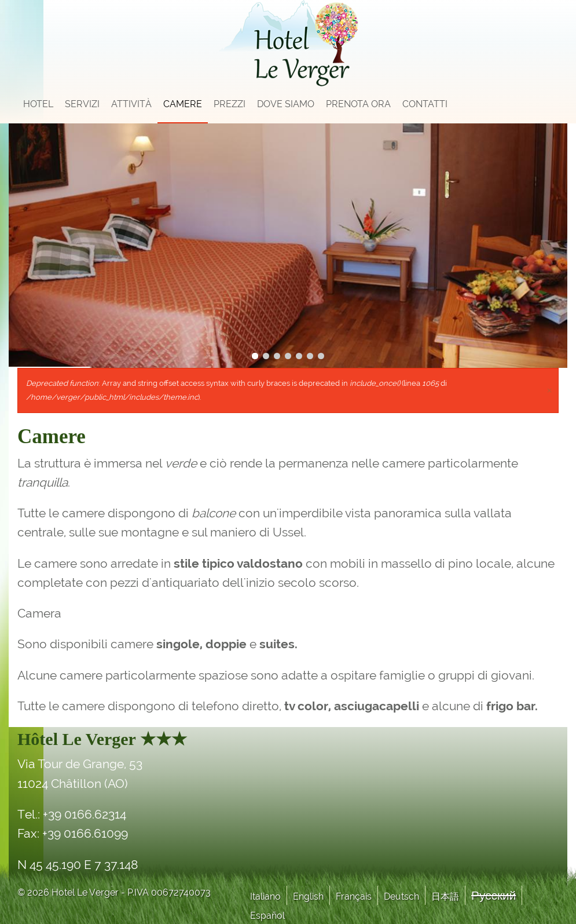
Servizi (82, 104)
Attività (131, 104)
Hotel (38, 104)
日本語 (445, 896)
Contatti (425, 104)
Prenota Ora (358, 104)
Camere (183, 104)
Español (267, 916)
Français (354, 896)
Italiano (265, 896)
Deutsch (401, 896)
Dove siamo (286, 104)
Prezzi (230, 104)
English (308, 896)
